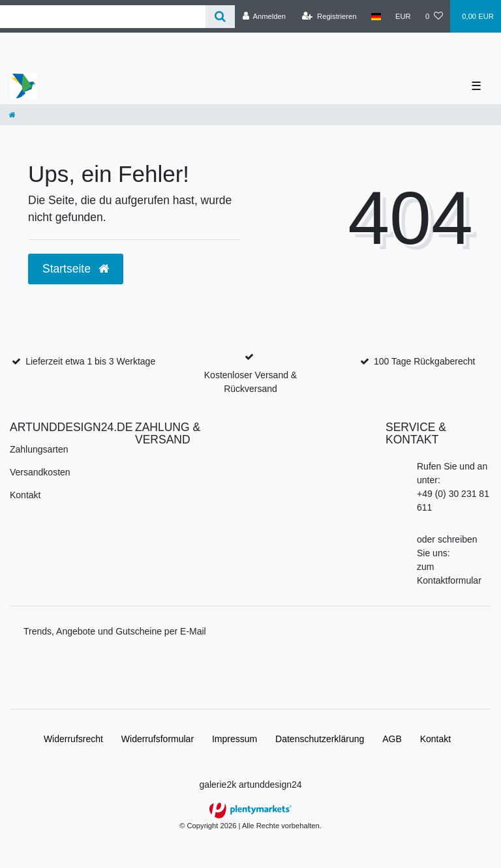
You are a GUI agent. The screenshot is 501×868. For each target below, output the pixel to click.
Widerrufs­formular (158, 739)
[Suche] (220, 17)
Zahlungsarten (39, 449)
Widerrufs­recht (73, 739)
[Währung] (403, 16)
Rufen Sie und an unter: (452, 473)
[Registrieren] (329, 16)
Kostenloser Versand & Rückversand (250, 382)
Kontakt (25, 495)
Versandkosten (40, 472)
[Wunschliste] (434, 16)
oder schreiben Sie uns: (447, 546)
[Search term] (103, 17)
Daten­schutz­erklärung (320, 739)
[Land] (376, 16)
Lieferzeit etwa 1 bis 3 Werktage (90, 361)
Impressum (235, 739)
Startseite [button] (76, 269)
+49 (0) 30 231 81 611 (453, 501)
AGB (392, 739)
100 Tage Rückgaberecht (424, 361)
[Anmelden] (264, 16)
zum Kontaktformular (449, 574)
